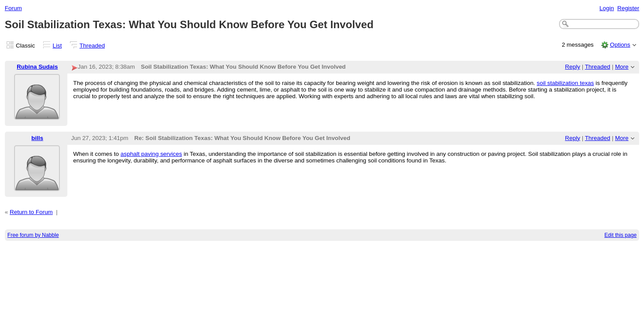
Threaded (92, 46)
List (57, 46)
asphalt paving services (151, 154)
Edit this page (620, 235)
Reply (573, 67)
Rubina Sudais (37, 67)
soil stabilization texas (565, 83)
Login (607, 8)
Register (628, 8)
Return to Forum (31, 212)
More (622, 67)
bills (37, 138)
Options (620, 45)
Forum (13, 8)
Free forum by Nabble (33, 235)
